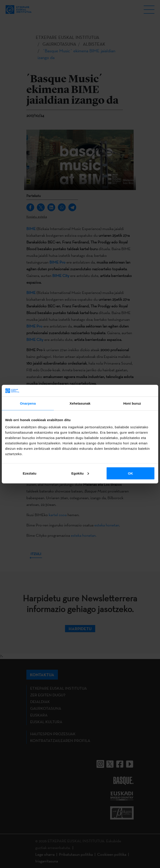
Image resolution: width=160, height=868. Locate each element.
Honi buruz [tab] (132, 403)
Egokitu (80, 473)
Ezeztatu (30, 473)
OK (131, 473)
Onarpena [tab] (28, 403)
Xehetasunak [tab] (80, 403)
